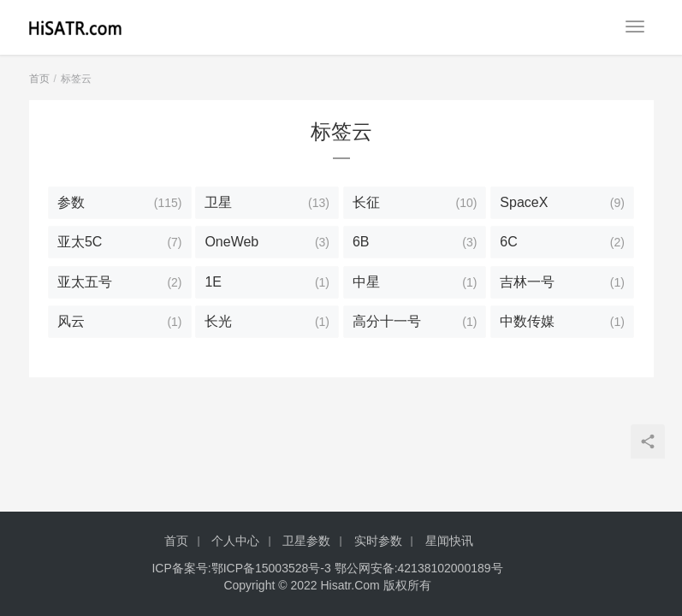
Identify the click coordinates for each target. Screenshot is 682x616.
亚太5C (80, 242)
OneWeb (231, 242)
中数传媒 (527, 321)
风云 (71, 321)
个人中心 (235, 541)
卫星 (218, 202)
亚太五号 (85, 282)
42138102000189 (445, 568)
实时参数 (378, 541)
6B (361, 242)
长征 (366, 202)
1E (213, 282)
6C (508, 242)
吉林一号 (527, 282)
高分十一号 (387, 321)
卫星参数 (306, 541)
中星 (366, 282)
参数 (71, 202)
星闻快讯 (449, 541)
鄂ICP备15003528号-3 (271, 568)
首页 (39, 79)
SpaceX (524, 202)
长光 (218, 321)
